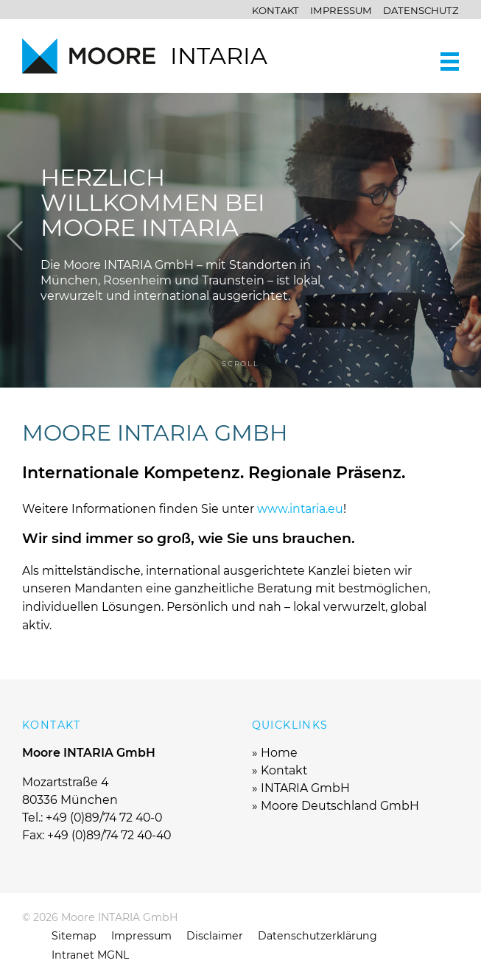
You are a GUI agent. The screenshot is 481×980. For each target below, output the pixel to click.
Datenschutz (421, 10)
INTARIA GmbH (305, 788)
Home (279, 753)
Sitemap (74, 936)
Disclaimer (215, 936)
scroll (241, 364)
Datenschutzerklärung (317, 936)
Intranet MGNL (90, 955)
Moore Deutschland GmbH (340, 806)
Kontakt (275, 10)
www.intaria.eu (300, 509)
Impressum (341, 10)
